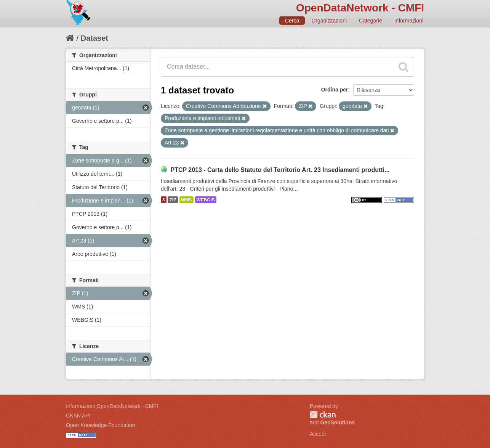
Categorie (371, 21)
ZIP (173, 200)
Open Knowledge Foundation (100, 425)
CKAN (323, 415)
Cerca (292, 21)
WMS (187, 200)
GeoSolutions (337, 422)
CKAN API (78, 416)
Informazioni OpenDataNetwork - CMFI (112, 406)
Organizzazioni (329, 21)
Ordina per (335, 90)
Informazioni (409, 21)
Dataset (94, 38)
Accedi (318, 434)
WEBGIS (206, 200)
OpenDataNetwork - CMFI (360, 8)
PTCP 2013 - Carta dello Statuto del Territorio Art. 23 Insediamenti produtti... (280, 170)
